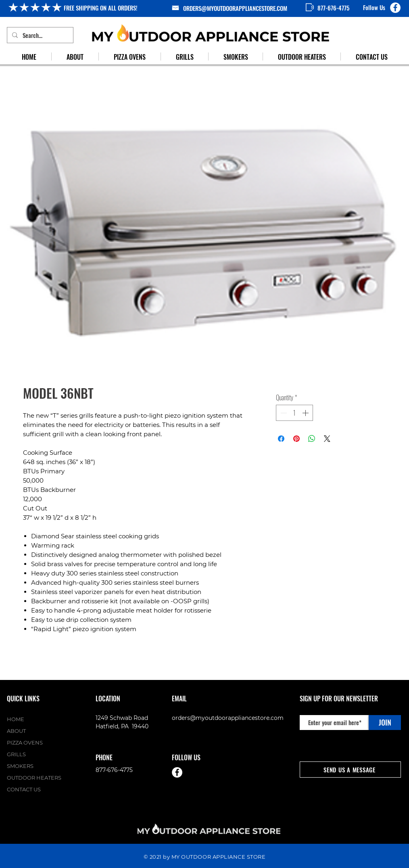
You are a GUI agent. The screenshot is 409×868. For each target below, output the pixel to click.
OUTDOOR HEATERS (34, 778)
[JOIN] (385, 723)
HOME (16, 719)
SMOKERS (20, 766)
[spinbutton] (294, 413)
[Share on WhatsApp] (312, 439)
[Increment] (306, 413)
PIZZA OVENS (25, 743)
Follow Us (374, 7)
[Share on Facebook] (281, 439)
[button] (185, 56)
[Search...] (39, 35)
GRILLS (16, 754)
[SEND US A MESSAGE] (350, 770)
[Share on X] (327, 439)
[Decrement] (283, 413)
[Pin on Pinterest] (296, 439)
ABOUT (16, 731)
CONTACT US (24, 789)
